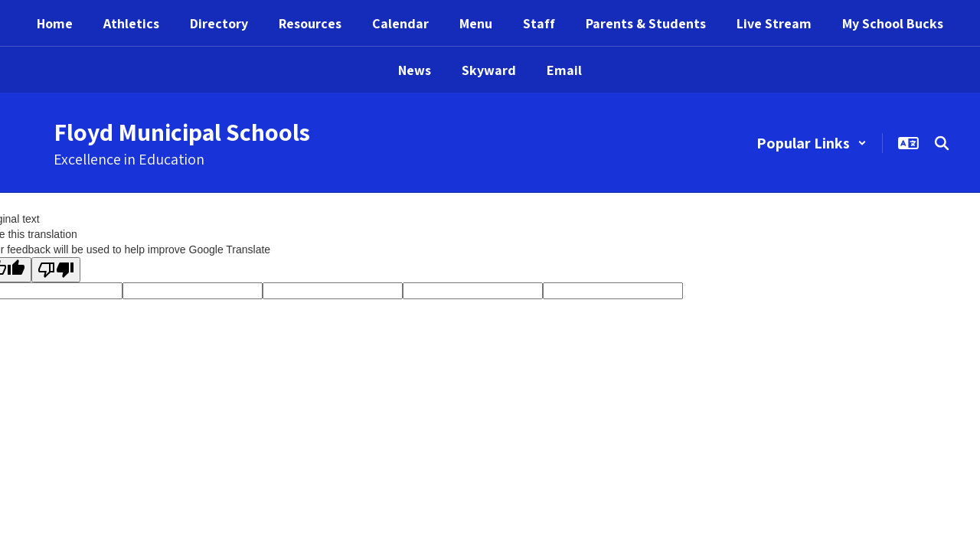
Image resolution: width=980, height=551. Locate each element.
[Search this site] (942, 143)
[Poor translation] (56, 270)
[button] (812, 143)
